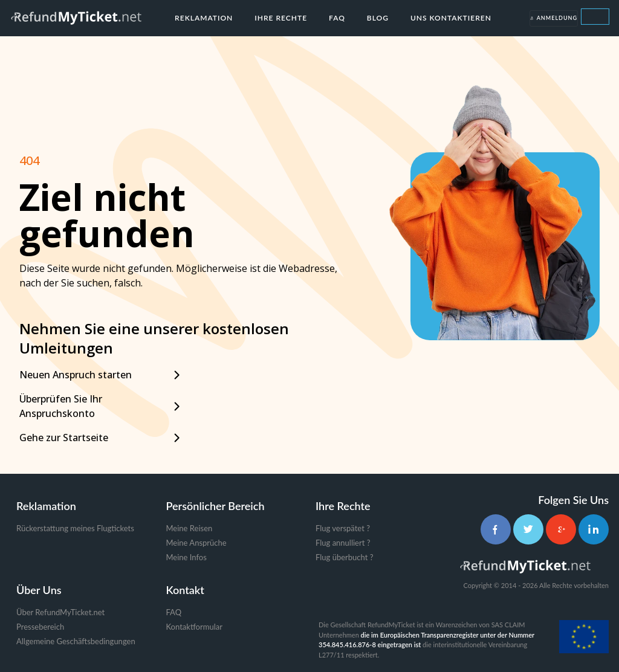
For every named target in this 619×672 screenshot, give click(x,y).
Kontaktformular (194, 627)
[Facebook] (496, 529)
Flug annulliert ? (343, 543)
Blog (378, 18)
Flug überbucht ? (344, 557)
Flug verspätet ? (343, 528)
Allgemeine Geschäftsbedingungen (76, 641)
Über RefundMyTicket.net (60, 612)
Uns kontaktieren (451, 18)
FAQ (337, 18)
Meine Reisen (190, 528)
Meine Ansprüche (196, 543)
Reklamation (204, 18)
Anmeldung (554, 18)
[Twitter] (528, 529)
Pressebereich (40, 627)
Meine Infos (186, 557)
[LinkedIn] (594, 529)
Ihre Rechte (281, 18)
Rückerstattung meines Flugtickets (75, 528)
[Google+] (561, 529)
